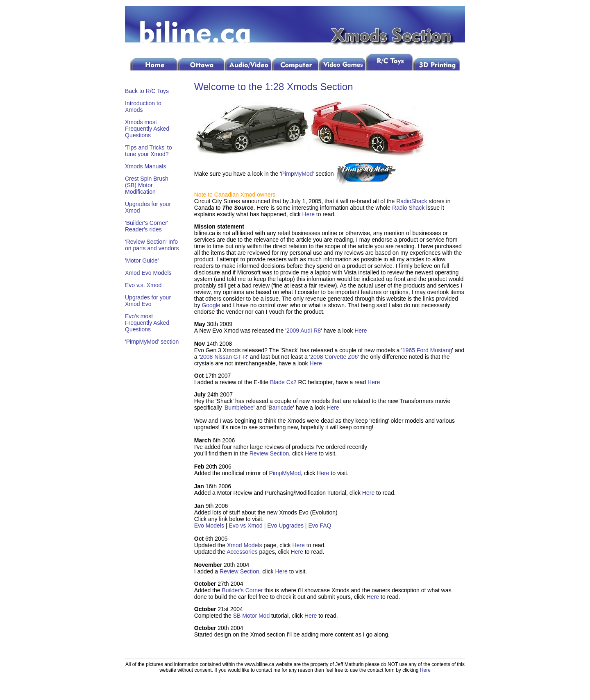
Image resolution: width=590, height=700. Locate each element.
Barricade (281, 408)
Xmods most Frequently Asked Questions (147, 129)
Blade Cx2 (283, 382)
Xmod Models (245, 545)
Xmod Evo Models (148, 273)
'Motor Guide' (142, 261)
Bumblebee (239, 408)
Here (309, 214)
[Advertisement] (150, 484)
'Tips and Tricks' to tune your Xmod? (149, 151)
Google (211, 305)
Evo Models (209, 526)
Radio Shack (408, 208)
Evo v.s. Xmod (143, 285)
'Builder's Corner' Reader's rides (146, 226)
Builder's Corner (242, 590)
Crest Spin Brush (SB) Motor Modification (147, 185)
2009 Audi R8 (304, 331)
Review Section (269, 453)
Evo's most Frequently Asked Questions (147, 323)
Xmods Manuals (145, 166)
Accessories (242, 552)
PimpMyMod (297, 174)
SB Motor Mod (251, 616)
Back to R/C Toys (147, 91)
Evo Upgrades (285, 526)
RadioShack (412, 201)
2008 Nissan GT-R (224, 357)
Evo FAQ (320, 526)
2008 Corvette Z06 (334, 357)
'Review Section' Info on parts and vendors (152, 245)
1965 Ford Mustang (427, 350)
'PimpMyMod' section (152, 342)
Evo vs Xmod (246, 526)
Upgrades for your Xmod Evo (148, 301)
